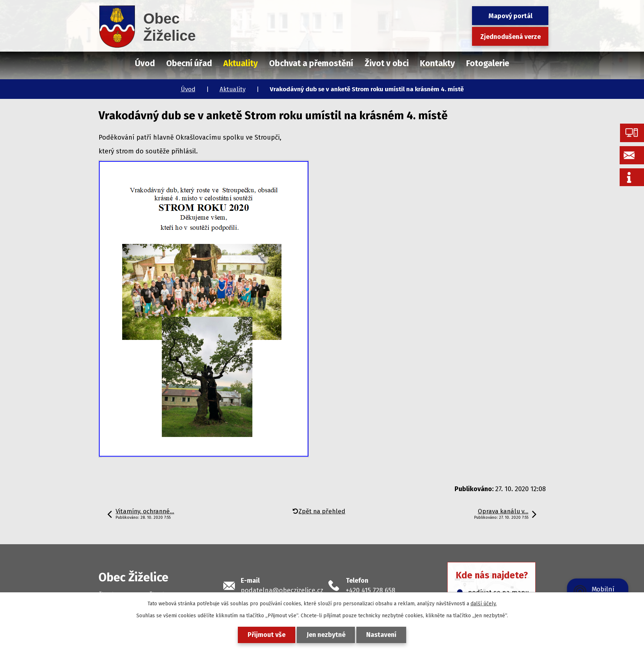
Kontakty (437, 63)
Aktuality (233, 89)
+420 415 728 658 (371, 590)
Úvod (188, 89)
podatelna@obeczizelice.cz (282, 590)
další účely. (484, 604)
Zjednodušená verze (511, 37)
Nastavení (382, 635)
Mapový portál (510, 16)
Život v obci (387, 63)
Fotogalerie (488, 63)
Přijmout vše (267, 635)
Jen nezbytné (326, 635)
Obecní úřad (189, 63)
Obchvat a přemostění (311, 63)
